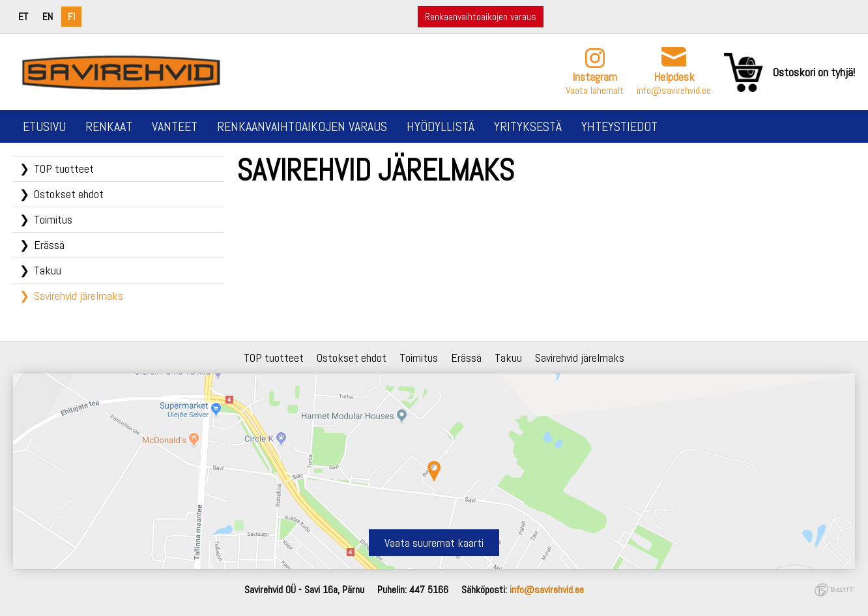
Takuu (48, 270)
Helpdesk (674, 77)
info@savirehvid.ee (674, 90)
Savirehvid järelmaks (79, 296)
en (48, 17)
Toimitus (53, 219)
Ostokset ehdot (69, 194)
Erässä (49, 245)
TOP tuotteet (64, 169)
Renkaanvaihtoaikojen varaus (481, 17)
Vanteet (175, 126)
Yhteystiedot (619, 126)
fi (71, 17)
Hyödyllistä (441, 126)
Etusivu (44, 126)
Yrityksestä (528, 126)
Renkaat (109, 126)
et (23, 17)
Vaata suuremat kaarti (434, 543)
